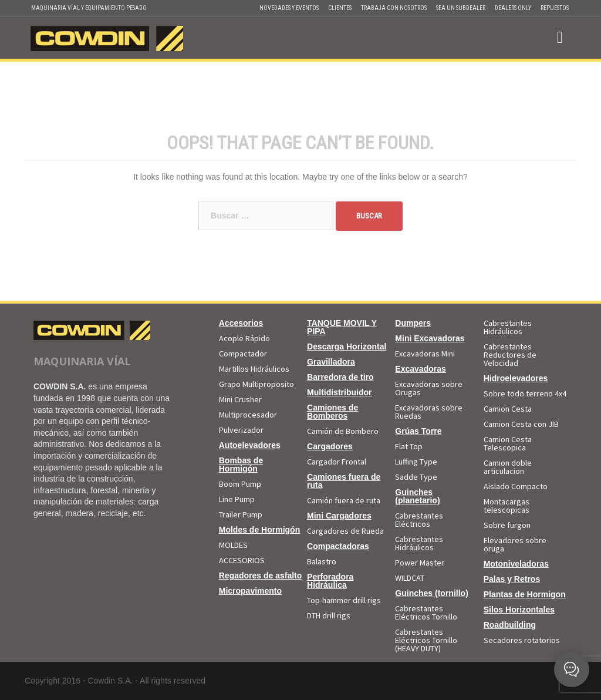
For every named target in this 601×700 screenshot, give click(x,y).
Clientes (340, 8)
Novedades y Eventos (289, 8)
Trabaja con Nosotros (394, 8)
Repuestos (555, 8)
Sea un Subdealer (461, 8)
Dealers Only (513, 8)
